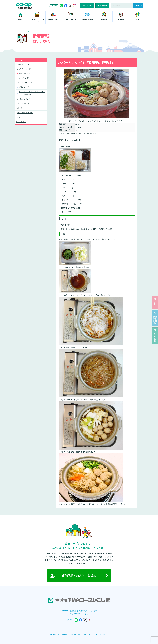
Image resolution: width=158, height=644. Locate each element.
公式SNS (54, 6)
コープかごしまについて (37, 21)
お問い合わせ (102, 6)
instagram (75, 6)
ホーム (20, 19)
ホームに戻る (21, 122)
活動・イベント (71, 19)
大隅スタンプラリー (26, 87)
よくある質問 (87, 6)
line (61, 6)
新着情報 (121, 19)
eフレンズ (155, 302)
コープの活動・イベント (27, 83)
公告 (137, 19)
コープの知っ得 (23, 104)
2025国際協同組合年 (25, 113)
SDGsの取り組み (87, 19)
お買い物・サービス (54, 19)
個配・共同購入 (24, 74)
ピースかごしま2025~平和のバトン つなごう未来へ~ (32, 93)
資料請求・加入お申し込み (79, 576)
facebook (66, 6)
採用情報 (104, 19)
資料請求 (155, 318)
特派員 (20, 108)
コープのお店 (24, 78)
